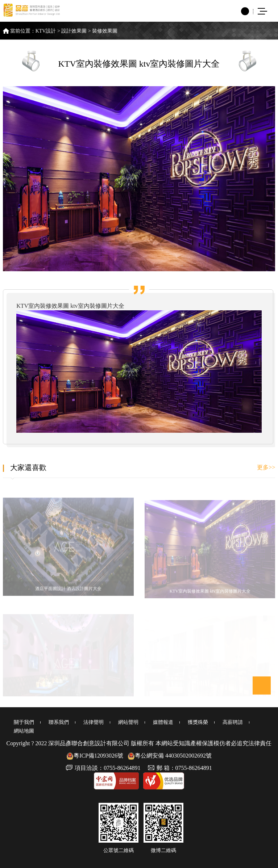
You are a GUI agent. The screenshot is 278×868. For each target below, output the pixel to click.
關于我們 (24, 722)
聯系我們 (59, 722)
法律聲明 (94, 722)
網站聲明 (128, 722)
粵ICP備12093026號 (95, 756)
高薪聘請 (233, 722)
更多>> (266, 467)
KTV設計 (46, 31)
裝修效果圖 (105, 31)
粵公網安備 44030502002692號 (170, 756)
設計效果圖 (74, 31)
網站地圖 (24, 731)
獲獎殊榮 (198, 722)
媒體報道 (163, 722)
